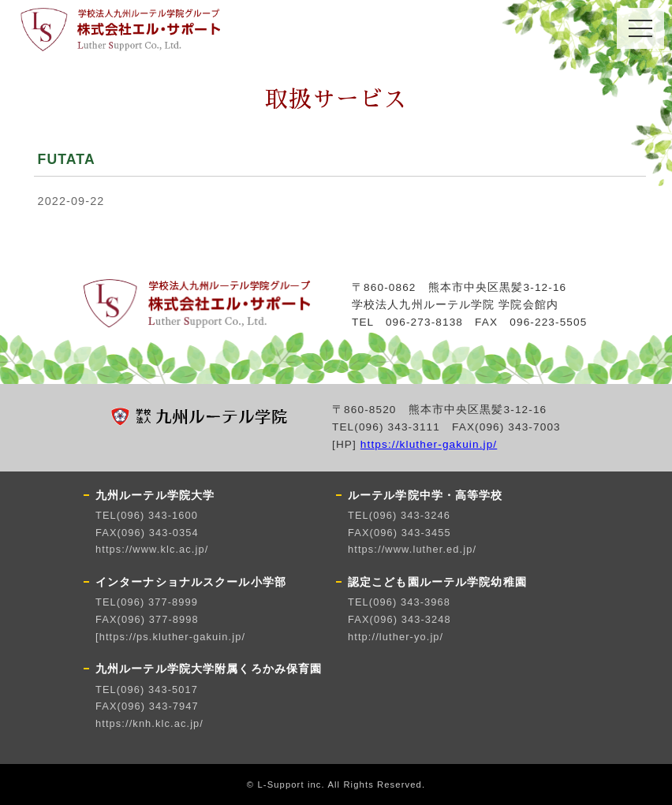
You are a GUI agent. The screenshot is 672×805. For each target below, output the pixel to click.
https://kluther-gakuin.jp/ (429, 444)
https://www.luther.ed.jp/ (412, 549)
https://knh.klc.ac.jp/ (149, 723)
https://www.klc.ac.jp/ (152, 549)
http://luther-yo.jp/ (396, 637)
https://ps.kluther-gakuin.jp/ (172, 637)
